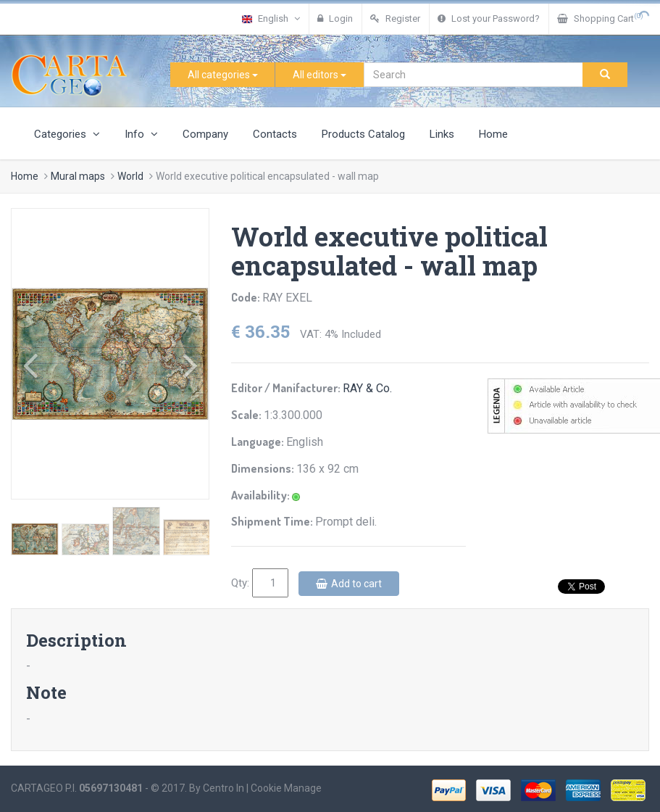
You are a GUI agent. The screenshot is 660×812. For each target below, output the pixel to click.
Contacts (275, 134)
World (130, 176)
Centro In (224, 788)
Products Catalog (363, 134)
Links (442, 134)
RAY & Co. (367, 388)
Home (493, 134)
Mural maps (78, 176)
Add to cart (349, 584)
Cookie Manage (286, 788)
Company (205, 134)
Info (141, 134)
